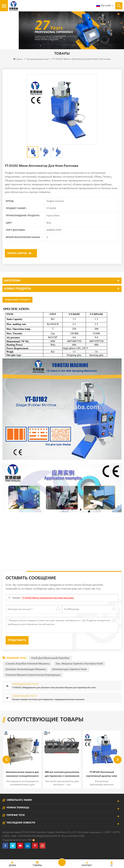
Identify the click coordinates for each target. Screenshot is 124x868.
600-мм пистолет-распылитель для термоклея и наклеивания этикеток (62, 781)
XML (14, 843)
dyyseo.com (77, 843)
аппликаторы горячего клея (69, 676)
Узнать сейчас (17, 260)
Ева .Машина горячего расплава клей (79, 670)
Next (118, 766)
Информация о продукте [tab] (17, 306)
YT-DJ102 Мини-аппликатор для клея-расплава (48, 605)
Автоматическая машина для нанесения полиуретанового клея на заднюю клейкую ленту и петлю (22, 781)
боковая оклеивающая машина (26, 676)
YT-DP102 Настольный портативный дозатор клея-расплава (102, 781)
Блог (108, 839)
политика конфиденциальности (40, 843)
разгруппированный (38, 66)
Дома (18, 66)
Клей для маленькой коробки (50, 665)
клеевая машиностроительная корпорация (33, 682)
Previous (6, 766)
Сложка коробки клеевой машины (28, 670)
